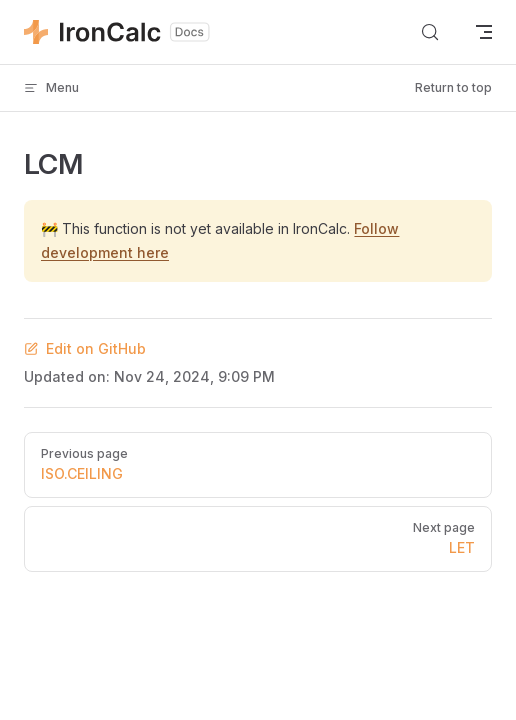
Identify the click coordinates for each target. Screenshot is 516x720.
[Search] (430, 32)
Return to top (453, 87)
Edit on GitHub (85, 348)
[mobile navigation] (484, 32)
